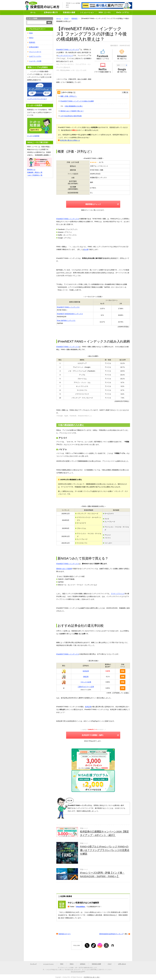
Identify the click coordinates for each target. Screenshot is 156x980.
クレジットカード (35, 52)
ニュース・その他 (35, 61)
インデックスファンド (65, 55)
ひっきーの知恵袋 (33, 136)
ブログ (66, 18)
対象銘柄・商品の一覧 (35, 172)
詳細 (67, 7)
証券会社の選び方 (51, 12)
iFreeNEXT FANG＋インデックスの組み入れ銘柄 (77, 101)
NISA (31, 33)
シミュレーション (87, 12)
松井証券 (86, 671)
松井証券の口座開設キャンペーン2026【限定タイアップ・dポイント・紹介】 (104, 833)
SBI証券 (86, 677)
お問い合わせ (122, 964)
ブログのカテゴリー (37, 29)
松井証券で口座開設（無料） (93, 735)
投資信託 (75, 18)
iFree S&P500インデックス (66, 320)
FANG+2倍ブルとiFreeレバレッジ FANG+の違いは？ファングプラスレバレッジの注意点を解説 (105, 850)
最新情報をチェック (93, 204)
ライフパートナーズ (77, 972)
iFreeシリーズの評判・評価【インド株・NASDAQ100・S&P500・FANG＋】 (102, 875)
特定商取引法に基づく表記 (92, 977)
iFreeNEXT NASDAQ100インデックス (70, 314)
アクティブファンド (118, 594)
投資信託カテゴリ (65, 934)
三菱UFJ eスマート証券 (86, 687)
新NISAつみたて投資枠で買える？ (72, 111)
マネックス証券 (86, 682)
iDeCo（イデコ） (123, 12)
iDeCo (31, 38)
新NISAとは (31, 170)
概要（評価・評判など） (69, 96)
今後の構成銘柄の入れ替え (74, 106)
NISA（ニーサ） (105, 12)
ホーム (33, 12)
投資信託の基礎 (69, 12)
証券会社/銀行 (34, 47)
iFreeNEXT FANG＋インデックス (68, 50)
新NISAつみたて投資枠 (64, 569)
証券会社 (83, 964)
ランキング (33, 964)
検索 (49, 23)
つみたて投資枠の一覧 (35, 175)
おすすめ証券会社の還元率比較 (71, 116)
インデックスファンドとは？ (37, 99)
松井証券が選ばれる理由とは (70, 140)
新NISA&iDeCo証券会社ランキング (111, 934)
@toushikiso (80, 907)
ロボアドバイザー (35, 56)
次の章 (86, 249)
